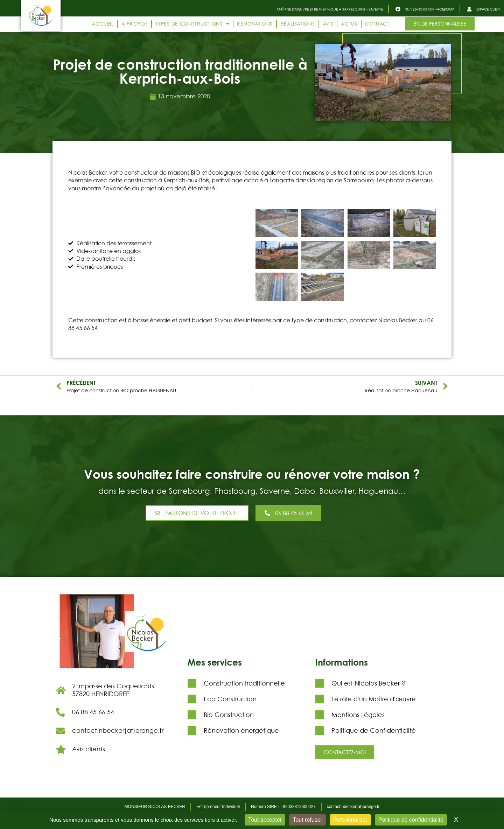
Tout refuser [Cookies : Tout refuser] (307, 820)
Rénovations (255, 24)
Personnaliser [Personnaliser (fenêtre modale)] (350, 820)
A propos (135, 24)
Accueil (103, 24)
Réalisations (297, 24)
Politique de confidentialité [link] (411, 820)
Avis (328, 24)
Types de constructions (192, 24)
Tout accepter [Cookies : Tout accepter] (265, 820)
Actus (349, 24)
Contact (377, 24)
